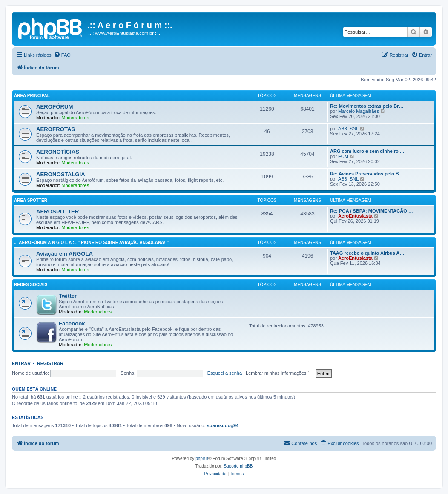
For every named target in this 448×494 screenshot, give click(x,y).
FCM (343, 156)
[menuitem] (62, 55)
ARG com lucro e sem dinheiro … (367, 151)
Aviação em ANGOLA (65, 254)
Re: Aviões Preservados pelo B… (367, 174)
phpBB (202, 458)
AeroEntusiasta (355, 216)
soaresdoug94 (223, 425)
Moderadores (75, 118)
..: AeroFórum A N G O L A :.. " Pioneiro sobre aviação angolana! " (91, 243)
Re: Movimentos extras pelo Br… (367, 106)
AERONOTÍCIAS (58, 152)
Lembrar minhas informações (280, 373)
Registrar (50, 363)
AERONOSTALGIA (61, 174)
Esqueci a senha (225, 373)
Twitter (68, 296)
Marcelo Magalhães (359, 111)
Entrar (21, 363)
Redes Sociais (31, 285)
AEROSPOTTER (57, 211)
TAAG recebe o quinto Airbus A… (367, 253)
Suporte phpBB (238, 466)
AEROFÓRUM (55, 107)
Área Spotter (31, 200)
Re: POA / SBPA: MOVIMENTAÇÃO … (372, 211)
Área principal (32, 96)
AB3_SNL (348, 129)
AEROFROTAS (56, 129)
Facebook (72, 323)
